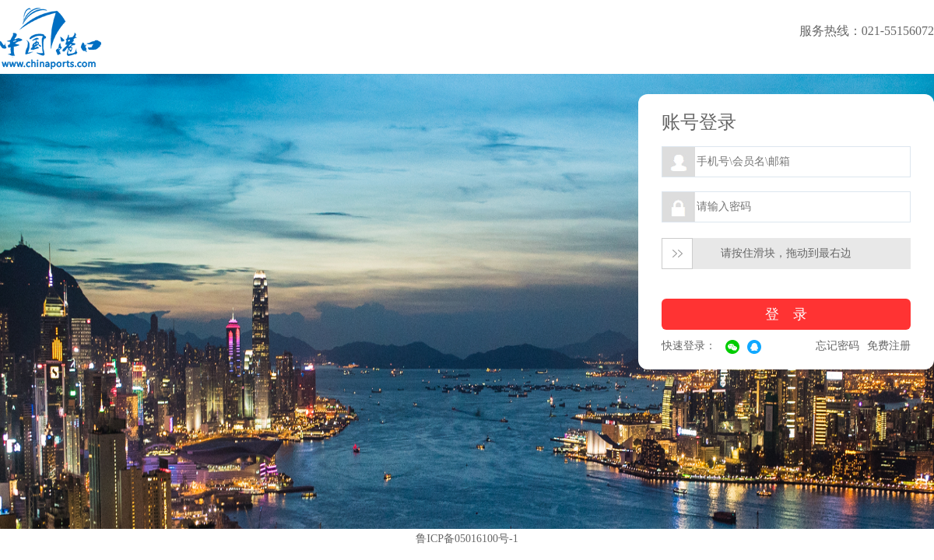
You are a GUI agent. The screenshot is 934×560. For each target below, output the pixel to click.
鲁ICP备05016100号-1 (467, 539)
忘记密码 (837, 346)
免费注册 (889, 346)
